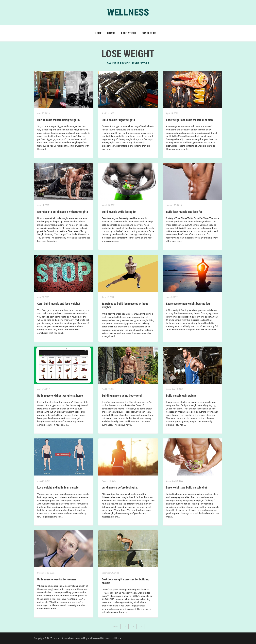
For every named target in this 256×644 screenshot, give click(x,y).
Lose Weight (129, 33)
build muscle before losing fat (120, 487)
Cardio (111, 33)
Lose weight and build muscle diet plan (189, 120)
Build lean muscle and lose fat (184, 212)
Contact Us (108, 638)
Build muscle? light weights (118, 120)
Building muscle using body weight (123, 396)
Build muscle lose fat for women (57, 579)
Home (98, 33)
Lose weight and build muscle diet (187, 487)
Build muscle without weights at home (60, 396)
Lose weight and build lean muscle (58, 487)
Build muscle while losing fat (119, 212)
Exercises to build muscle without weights (63, 212)
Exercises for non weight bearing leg (188, 304)
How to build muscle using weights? (59, 120)
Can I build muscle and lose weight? (59, 304)
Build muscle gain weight (181, 396)
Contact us (149, 33)
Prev (116, 627)
